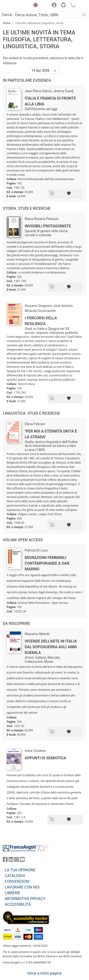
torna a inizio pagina (44, 973)
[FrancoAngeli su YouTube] (22, 860)
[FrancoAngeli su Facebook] (5, 860)
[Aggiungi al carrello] (52, 194)
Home (7, 23)
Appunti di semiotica (45, 758)
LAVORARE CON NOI (22, 887)
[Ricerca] (84, 15)
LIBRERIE (12, 893)
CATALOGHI (15, 876)
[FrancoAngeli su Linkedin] (11, 860)
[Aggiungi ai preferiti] (69, 194)
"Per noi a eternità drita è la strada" (51, 434)
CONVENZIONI (17, 881)
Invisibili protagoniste (48, 226)
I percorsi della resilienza (41, 321)
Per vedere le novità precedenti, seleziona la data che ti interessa (43, 61)
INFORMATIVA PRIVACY (25, 899)
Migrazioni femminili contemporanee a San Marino (47, 563)
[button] (34, 6)
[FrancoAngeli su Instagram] (17, 860)
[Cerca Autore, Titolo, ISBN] (47, 15)
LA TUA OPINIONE (20, 870)
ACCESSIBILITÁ (18, 904)
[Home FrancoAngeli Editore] (16, 6)
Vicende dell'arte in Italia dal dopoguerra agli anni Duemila (51, 647)
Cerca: (7, 15)
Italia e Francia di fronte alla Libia (50, 101)
